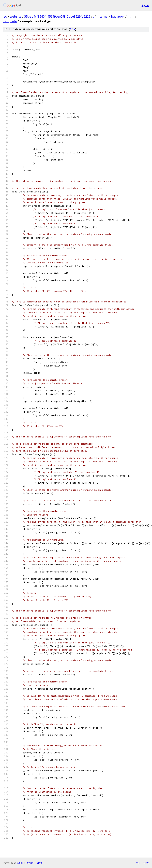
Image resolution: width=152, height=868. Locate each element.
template (10, 21)
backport (118, 16)
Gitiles (20, 863)
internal (102, 16)
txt (138, 863)
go (5, 16)
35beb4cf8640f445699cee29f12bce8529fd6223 (57, 16)
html (131, 16)
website (16, 16)
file (72, 29)
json (146, 863)
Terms (39, 863)
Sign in (145, 5)
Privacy (29, 863)
